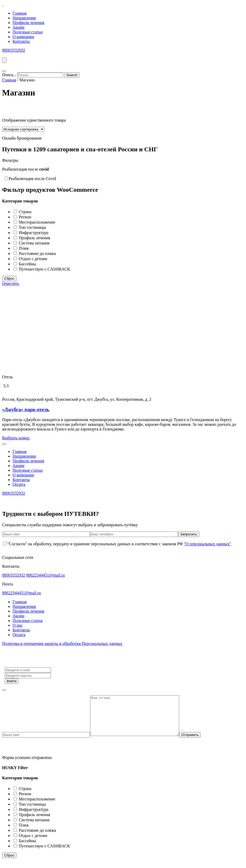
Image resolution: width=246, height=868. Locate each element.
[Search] (72, 75)
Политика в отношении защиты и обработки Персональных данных (62, 643)
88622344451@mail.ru (46, 575)
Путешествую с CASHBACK (45, 269)
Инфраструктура (34, 233)
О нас (17, 625)
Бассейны (27, 264)
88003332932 (14, 50)
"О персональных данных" (207, 544)
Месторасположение (37, 222)
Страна (25, 212)
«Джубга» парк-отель (26, 409)
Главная (20, 13)
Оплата (19, 484)
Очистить (11, 283)
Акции (18, 27)
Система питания (34, 243)
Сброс (9, 279)
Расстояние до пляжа (37, 253)
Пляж (24, 248)
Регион (25, 217)
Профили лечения (28, 23)
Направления (24, 18)
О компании (23, 37)
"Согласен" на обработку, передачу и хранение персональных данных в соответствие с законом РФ (117, 544)
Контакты (21, 41)
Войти (12, 681)
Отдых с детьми (33, 259)
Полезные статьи (28, 32)
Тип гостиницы (32, 227)
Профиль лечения (34, 238)
